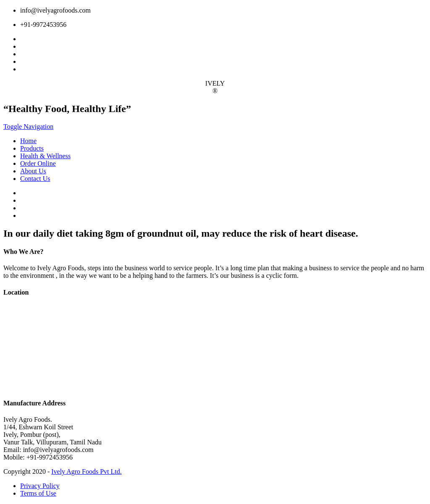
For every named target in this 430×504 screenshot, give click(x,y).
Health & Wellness (45, 156)
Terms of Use (38, 493)
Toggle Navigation (28, 127)
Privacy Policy (40, 486)
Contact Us (35, 179)
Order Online (38, 163)
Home (28, 141)
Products (32, 148)
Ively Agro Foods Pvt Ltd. (87, 471)
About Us (33, 171)
